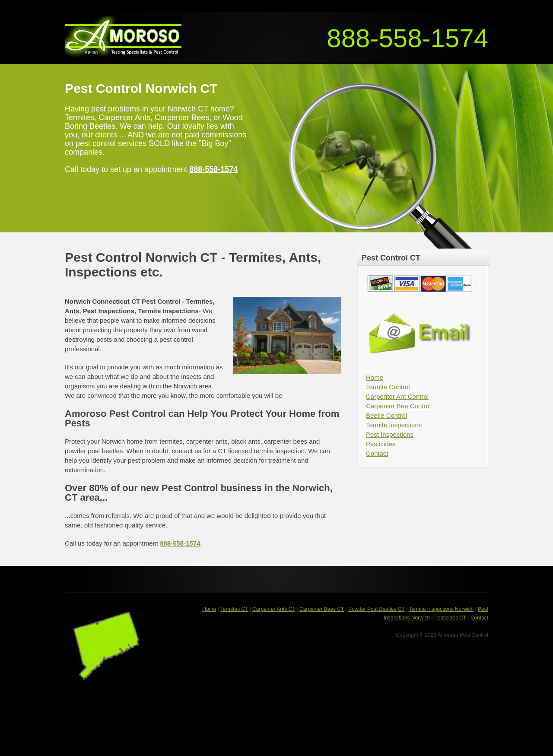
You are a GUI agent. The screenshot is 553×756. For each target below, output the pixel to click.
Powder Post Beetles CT (377, 609)
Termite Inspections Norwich (441, 609)
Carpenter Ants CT (274, 609)
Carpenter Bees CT (322, 609)
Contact (377, 453)
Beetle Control (386, 415)
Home (375, 377)
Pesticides (381, 444)
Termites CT (234, 609)
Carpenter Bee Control (398, 406)
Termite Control (388, 387)
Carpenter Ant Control (397, 396)
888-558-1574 (407, 38)
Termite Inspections (394, 425)
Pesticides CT (450, 618)
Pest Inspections (390, 434)
